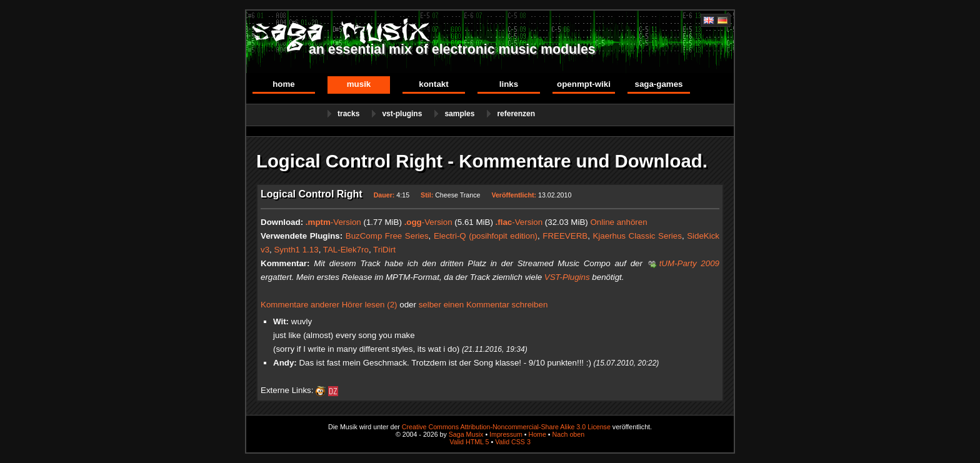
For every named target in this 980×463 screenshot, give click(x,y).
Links (509, 84)
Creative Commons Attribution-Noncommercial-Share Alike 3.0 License (506, 427)
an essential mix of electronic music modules (452, 49)
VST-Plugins (402, 114)
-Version (333, 222)
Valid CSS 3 (513, 442)
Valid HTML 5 (469, 442)
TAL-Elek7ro (346, 250)
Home (284, 84)
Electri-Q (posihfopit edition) (486, 236)
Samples (459, 114)
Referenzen (516, 114)
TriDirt (384, 250)
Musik (359, 84)
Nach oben (569, 434)
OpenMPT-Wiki (584, 84)
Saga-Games (658, 84)
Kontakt (433, 84)
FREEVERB (565, 236)
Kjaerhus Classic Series (637, 236)
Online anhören (618, 222)
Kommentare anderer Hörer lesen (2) (329, 305)
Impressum (506, 434)
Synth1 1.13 (296, 250)
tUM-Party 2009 (689, 263)
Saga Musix (466, 434)
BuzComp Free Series (387, 236)
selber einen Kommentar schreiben (483, 305)
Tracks (348, 114)
